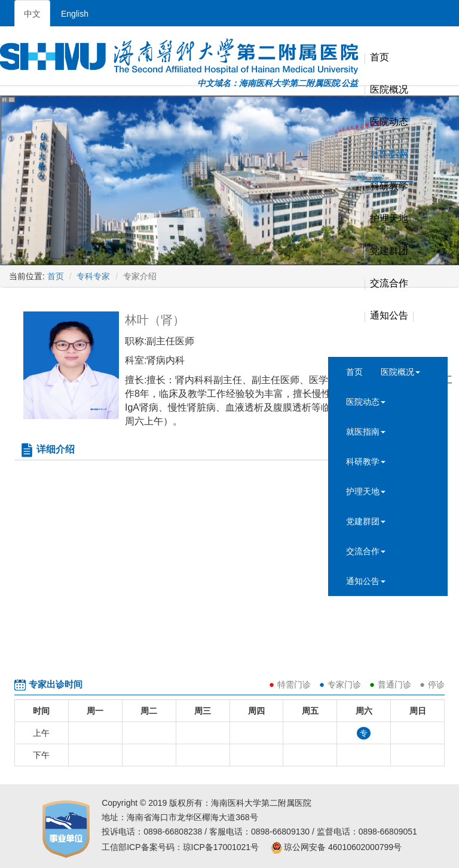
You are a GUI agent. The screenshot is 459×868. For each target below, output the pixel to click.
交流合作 (389, 284)
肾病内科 (166, 360)
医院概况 (389, 90)
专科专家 (93, 276)
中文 (32, 14)
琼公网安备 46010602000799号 (336, 847)
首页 (380, 58)
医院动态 (389, 122)
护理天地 (389, 219)
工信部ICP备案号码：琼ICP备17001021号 (180, 847)
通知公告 (389, 316)
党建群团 (389, 251)
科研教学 (389, 187)
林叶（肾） (155, 320)
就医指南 (389, 155)
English (75, 14)
